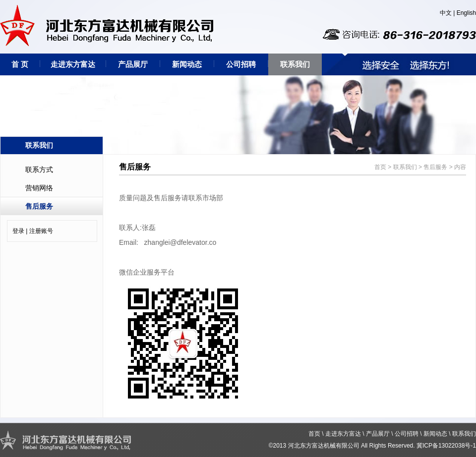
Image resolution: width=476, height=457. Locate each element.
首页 (380, 167)
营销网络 (39, 188)
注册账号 (41, 231)
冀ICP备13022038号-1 (446, 446)
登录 (18, 231)
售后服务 (39, 206)
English (466, 13)
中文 (446, 13)
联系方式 (39, 170)
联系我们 (295, 64)
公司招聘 (241, 64)
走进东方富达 (73, 64)
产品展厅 (133, 64)
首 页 (20, 64)
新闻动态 (187, 64)
